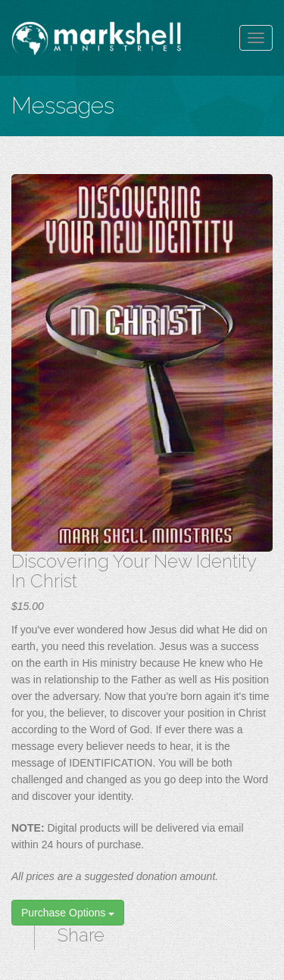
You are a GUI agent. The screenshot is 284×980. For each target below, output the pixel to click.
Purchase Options (68, 913)
